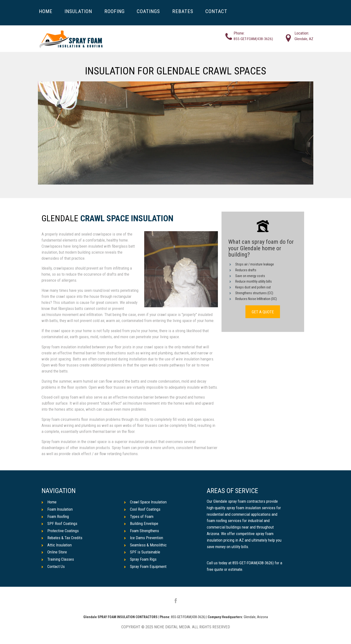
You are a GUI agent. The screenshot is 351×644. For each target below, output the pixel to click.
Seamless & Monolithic (145, 545)
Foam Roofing (55, 516)
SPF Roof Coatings (59, 523)
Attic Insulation (57, 545)
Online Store (54, 552)
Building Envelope (141, 523)
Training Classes (58, 559)
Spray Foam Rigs (140, 559)
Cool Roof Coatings (142, 509)
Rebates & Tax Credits (62, 538)
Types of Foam (139, 516)
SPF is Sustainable (142, 552)
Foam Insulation (57, 509)
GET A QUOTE (263, 312)
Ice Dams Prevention (144, 538)
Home (49, 502)
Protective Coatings (60, 531)
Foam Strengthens (142, 531)
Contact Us (53, 566)
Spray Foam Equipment (145, 566)
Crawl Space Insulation (127, 219)
